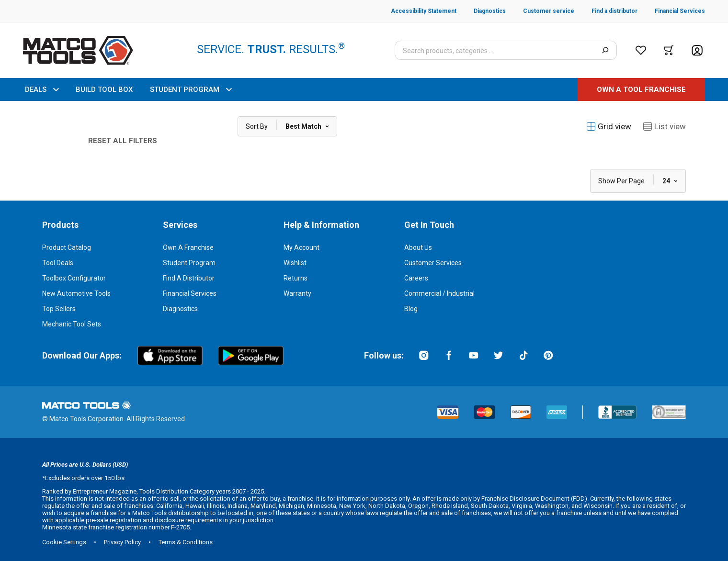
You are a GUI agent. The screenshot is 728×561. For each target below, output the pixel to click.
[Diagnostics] (481, 11)
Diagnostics (180, 309)
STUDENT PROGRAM (191, 90)
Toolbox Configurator (74, 278)
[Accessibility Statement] (424, 11)
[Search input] (506, 50)
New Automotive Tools (76, 293)
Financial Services (190, 293)
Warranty (297, 293)
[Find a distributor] (606, 11)
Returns (296, 278)
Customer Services (433, 263)
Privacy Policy (122, 542)
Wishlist (295, 263)
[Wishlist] (641, 50)
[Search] (605, 50)
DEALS (42, 90)
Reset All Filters (123, 141)
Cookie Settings (64, 542)
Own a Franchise (188, 247)
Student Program (189, 263)
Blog (411, 309)
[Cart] (669, 50)
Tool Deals (58, 263)
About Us (418, 247)
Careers (416, 278)
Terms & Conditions (186, 542)
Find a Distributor (189, 278)
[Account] (697, 50)
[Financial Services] (671, 11)
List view (664, 126)
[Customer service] (540, 11)
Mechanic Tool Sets (72, 324)
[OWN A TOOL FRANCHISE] (641, 90)
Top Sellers (59, 309)
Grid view (609, 126)
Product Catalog (67, 247)
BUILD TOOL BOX (104, 90)
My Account (301, 247)
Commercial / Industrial (439, 293)
